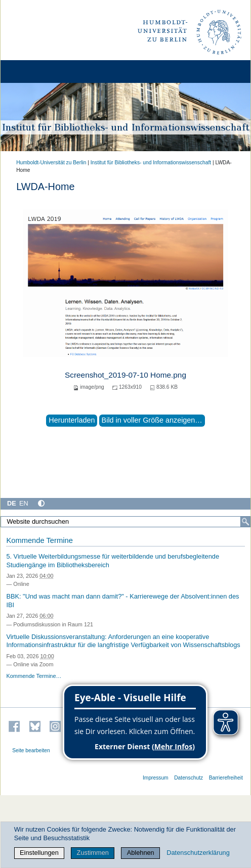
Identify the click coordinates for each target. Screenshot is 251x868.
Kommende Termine (39, 540)
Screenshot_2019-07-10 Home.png (126, 375)
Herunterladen (72, 420)
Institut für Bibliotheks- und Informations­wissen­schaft (151, 163)
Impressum (156, 778)
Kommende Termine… (34, 676)
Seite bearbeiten (31, 750)
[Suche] (245, 522)
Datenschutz (189, 778)
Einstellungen (39, 853)
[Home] (36, 72)
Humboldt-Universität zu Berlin (51, 163)
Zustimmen (93, 853)
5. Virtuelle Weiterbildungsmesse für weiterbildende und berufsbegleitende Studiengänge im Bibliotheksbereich (113, 561)
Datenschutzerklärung (198, 853)
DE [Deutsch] (12, 503)
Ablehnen (141, 853)
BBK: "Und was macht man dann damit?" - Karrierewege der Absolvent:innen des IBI (122, 601)
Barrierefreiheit (226, 778)
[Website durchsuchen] (126, 522)
